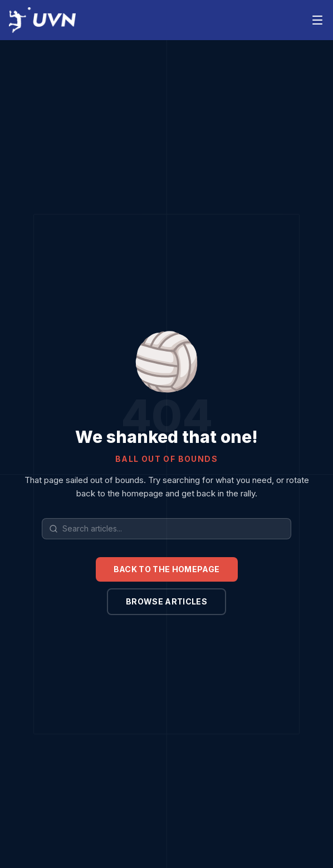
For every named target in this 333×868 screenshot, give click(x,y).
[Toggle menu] (317, 20)
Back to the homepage (167, 569)
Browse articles (166, 601)
